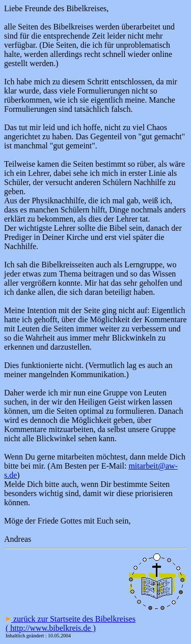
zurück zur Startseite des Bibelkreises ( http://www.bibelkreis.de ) (71, 623)
